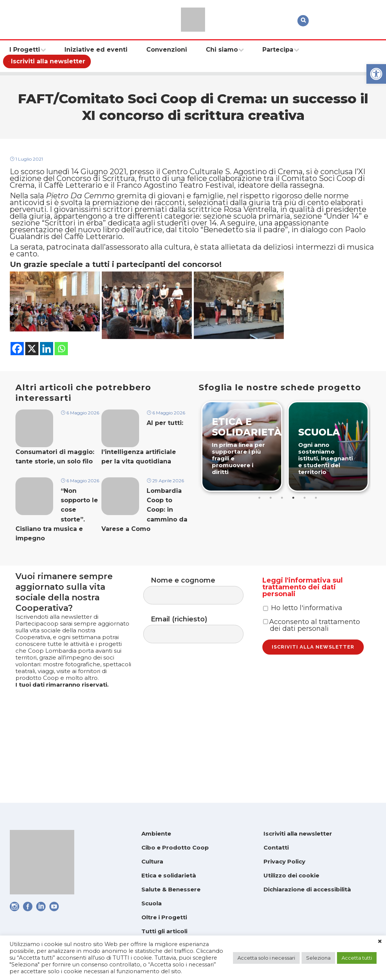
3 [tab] (283, 541)
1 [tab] (260, 541)
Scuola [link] (152, 903)
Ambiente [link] (156, 834)
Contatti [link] (276, 847)
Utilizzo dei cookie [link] (291, 875)
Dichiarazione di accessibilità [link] (307, 889)
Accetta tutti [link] (357, 958)
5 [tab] (305, 541)
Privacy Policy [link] (284, 861)
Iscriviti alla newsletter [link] (298, 834)
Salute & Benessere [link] (171, 889)
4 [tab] (294, 541)
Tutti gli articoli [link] (164, 931)
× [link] (380, 942)
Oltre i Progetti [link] (164, 917)
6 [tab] (317, 541)
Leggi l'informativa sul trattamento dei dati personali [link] (303, 627)
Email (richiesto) (201, 670)
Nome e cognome (201, 628)
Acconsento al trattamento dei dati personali (312, 681)
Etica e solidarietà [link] (169, 875)
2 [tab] (271, 541)
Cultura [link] (152, 861)
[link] (376, 74)
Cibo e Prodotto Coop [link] (175, 847)
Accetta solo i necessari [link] (266, 958)
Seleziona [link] (318, 958)
